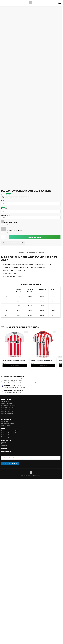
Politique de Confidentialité (9, 433)
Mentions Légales (6, 437)
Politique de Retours (7, 435)
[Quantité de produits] (3, 237)
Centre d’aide (5, 401)
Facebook (4, 444)
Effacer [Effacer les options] (3, 207)
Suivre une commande (7, 423)
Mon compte (5, 421)
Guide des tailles (6, 410)
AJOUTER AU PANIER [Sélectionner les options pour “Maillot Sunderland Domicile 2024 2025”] (43, 366)
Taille (3, 201)
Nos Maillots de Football (8, 408)
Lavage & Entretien (6, 403)
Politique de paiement (7, 414)
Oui (5, 224)
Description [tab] (21, 252)
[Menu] (4, 3)
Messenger (4, 445)
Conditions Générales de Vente (10, 431)
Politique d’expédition (7, 412)
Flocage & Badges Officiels (9, 405)
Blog (3, 416)
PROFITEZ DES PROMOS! (10, 463)
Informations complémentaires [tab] (35, 252)
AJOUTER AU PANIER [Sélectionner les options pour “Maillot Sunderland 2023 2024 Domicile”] (15, 366)
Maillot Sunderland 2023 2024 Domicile (14, 360)
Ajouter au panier (35, 237)
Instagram (4, 442)
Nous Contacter (6, 425)
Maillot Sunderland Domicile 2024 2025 (42, 360)
